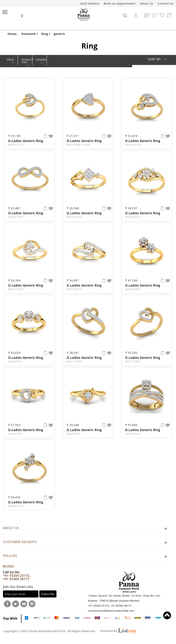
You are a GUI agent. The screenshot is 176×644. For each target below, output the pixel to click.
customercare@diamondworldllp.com (111, 611)
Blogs (8, 566)
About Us (147, 3)
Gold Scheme (90, 3)
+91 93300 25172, (17, 575)
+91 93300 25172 (99, 606)
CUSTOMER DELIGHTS (86, 542)
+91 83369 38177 (16, 579)
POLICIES (86, 556)
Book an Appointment (120, 3)
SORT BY (158, 59)
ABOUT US (86, 529)
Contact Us (166, 3)
